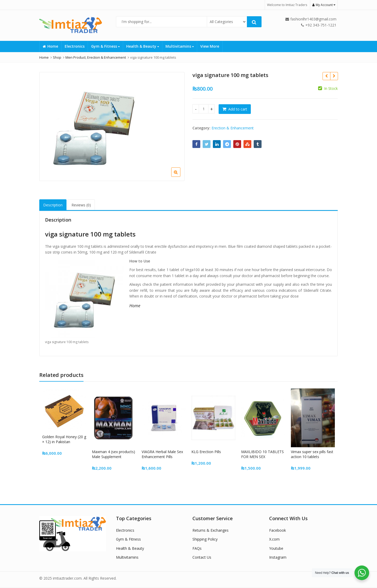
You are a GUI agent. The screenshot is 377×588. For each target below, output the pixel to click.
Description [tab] (53, 205)
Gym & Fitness (105, 46)
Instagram (278, 557)
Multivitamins (180, 46)
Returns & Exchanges (210, 530)
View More (210, 46)
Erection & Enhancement (233, 128)
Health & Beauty (143, 46)
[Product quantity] (204, 109)
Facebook (278, 530)
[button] (180, 176)
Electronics (75, 46)
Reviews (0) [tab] (81, 205)
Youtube (276, 548)
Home (50, 46)
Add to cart (238, 109)
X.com (274, 539)
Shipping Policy (205, 539)
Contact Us (202, 557)
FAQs (197, 548)
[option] (112, 127)
